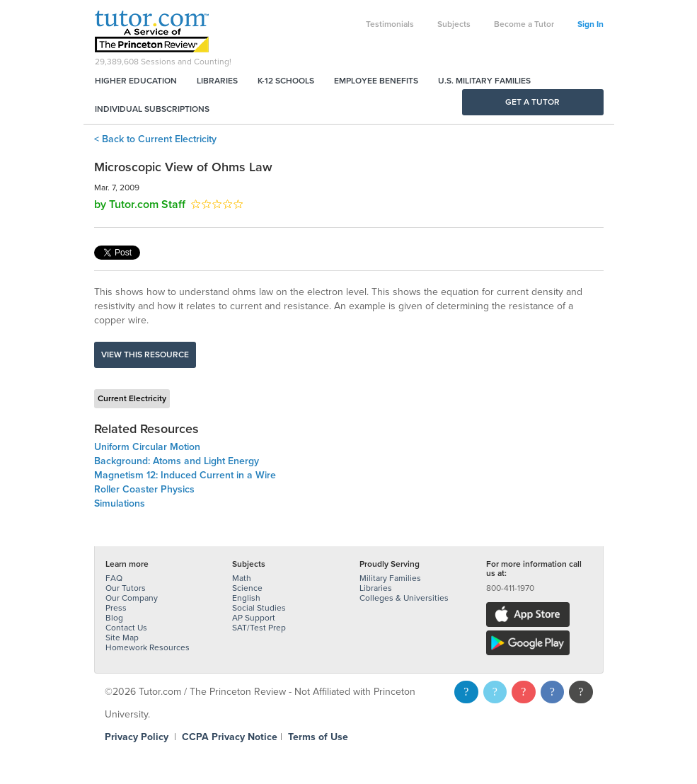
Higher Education (136, 81)
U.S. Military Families (484, 81)
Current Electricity (132, 398)
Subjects (454, 24)
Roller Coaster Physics (144, 489)
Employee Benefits (376, 81)
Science (247, 588)
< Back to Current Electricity (155, 139)
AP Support (254, 618)
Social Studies (259, 608)
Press (116, 608)
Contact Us (126, 628)
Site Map (122, 638)
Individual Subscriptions (152, 109)
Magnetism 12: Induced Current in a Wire (185, 475)
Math (242, 578)
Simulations (120, 503)
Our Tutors (126, 588)
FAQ (114, 578)
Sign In (591, 24)
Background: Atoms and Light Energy (177, 461)
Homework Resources (148, 647)
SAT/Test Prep (259, 628)
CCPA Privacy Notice (230, 737)
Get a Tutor (532, 102)
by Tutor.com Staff (140, 204)
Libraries (217, 81)
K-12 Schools (286, 81)
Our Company (132, 598)
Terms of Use (318, 737)
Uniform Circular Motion (147, 447)
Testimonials (390, 24)
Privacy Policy (137, 737)
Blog (114, 618)
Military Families (390, 578)
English (246, 598)
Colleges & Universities (404, 598)
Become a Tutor (524, 24)
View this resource (145, 354)
